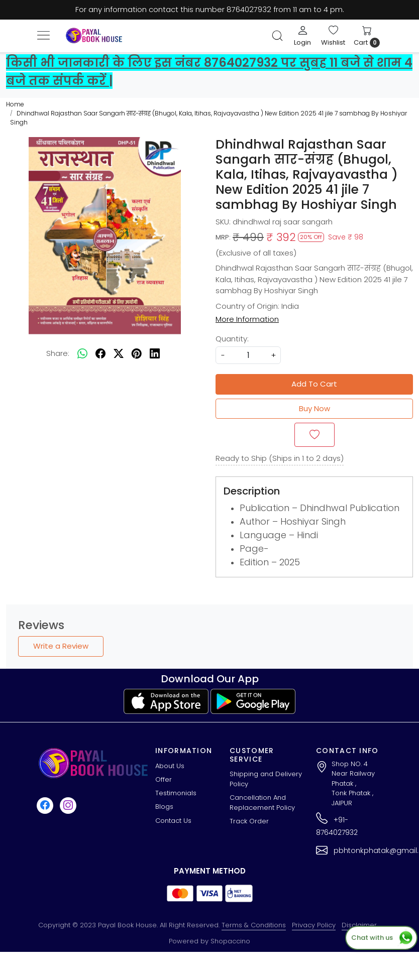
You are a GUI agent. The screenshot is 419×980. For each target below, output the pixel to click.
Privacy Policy (314, 925)
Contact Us (173, 821)
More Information (247, 319)
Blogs (164, 807)
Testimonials (176, 793)
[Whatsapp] (82, 354)
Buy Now (315, 408)
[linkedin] (155, 354)
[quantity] (248, 355)
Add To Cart (314, 384)
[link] (277, 36)
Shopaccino (230, 941)
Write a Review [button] (61, 646)
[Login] (302, 36)
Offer (164, 779)
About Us (170, 766)
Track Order (249, 821)
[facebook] (100, 354)
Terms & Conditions (254, 925)
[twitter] (119, 354)
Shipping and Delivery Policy (266, 779)
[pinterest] (137, 354)
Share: (58, 353)
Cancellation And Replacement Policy (262, 803)
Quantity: (232, 339)
